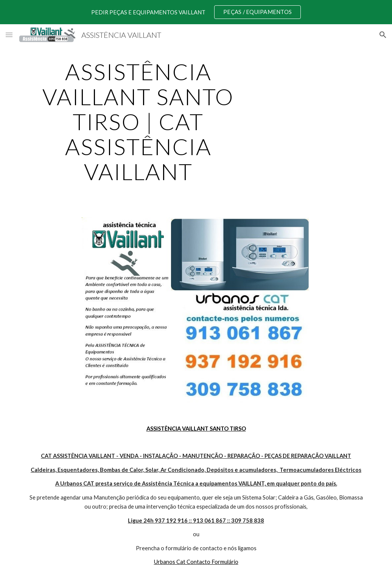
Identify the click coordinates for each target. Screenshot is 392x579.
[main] (138, 121)
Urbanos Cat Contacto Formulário (196, 562)
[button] (9, 35)
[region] (196, 12)
